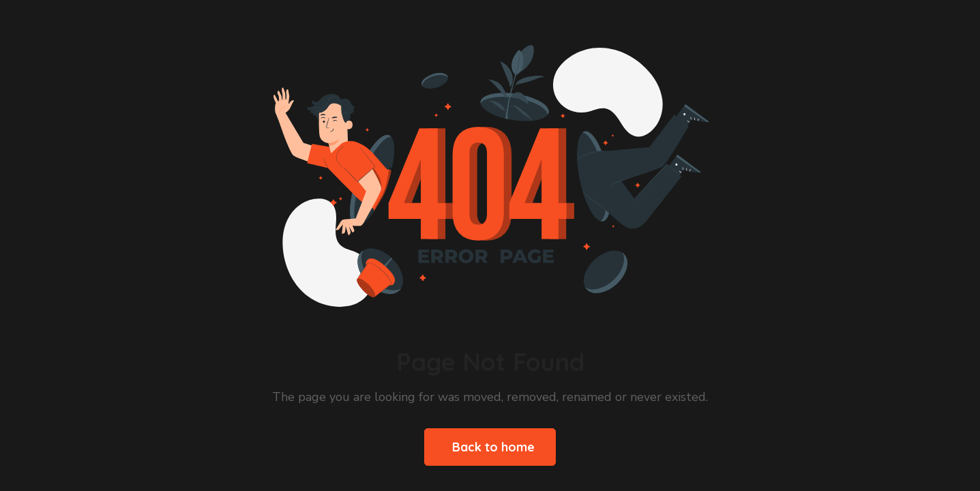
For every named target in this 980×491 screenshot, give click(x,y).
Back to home (493, 447)
